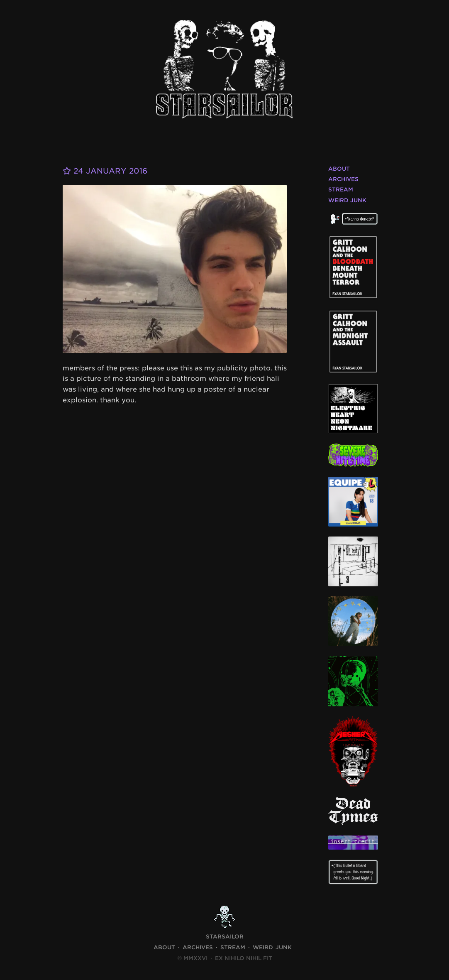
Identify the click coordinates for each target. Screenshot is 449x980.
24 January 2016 (105, 171)
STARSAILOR (225, 937)
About (339, 169)
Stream (341, 190)
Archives (343, 179)
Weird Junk (347, 200)
